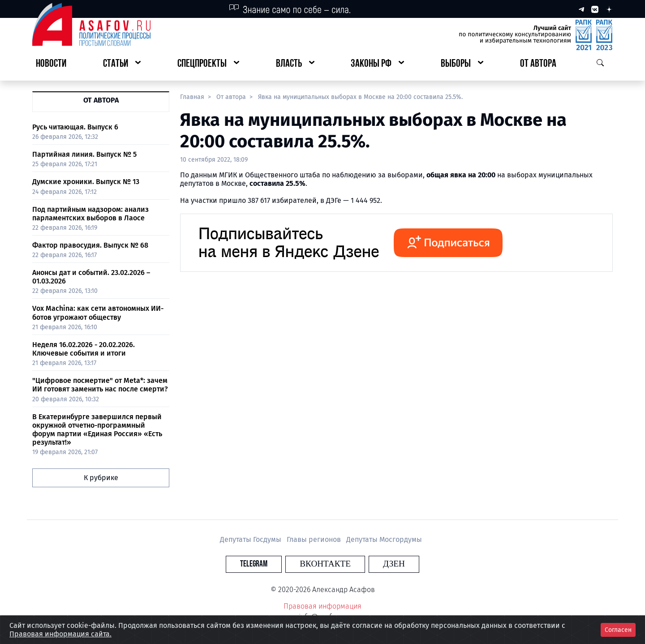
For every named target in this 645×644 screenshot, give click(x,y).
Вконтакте (325, 564)
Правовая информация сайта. (60, 634)
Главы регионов (315, 539)
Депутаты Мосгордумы (384, 539)
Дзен (377, 564)
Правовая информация (322, 606)
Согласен (618, 630)
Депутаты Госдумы (252, 539)
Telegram (271, 564)
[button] (122, 64)
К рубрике (101, 478)
